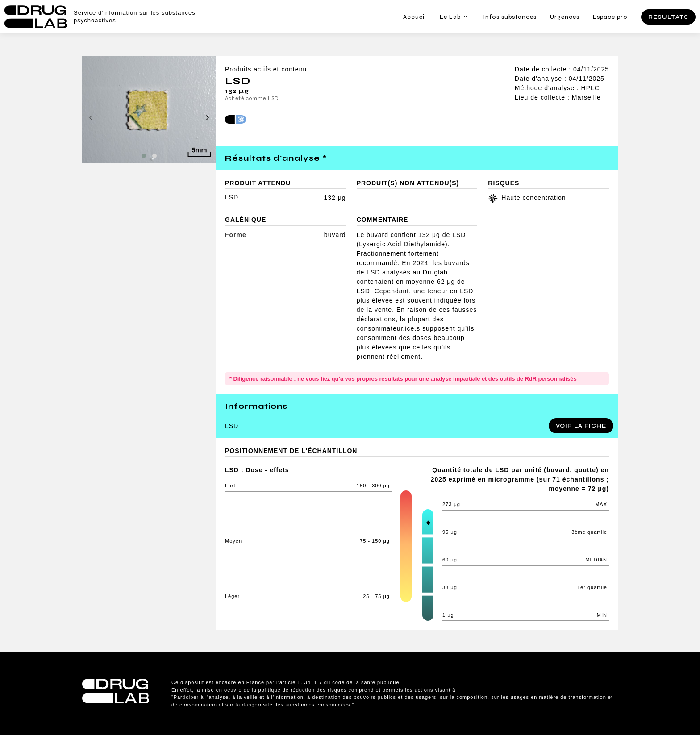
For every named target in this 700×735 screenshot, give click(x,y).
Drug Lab (36, 17)
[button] (144, 156)
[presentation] (91, 118)
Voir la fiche (581, 426)
